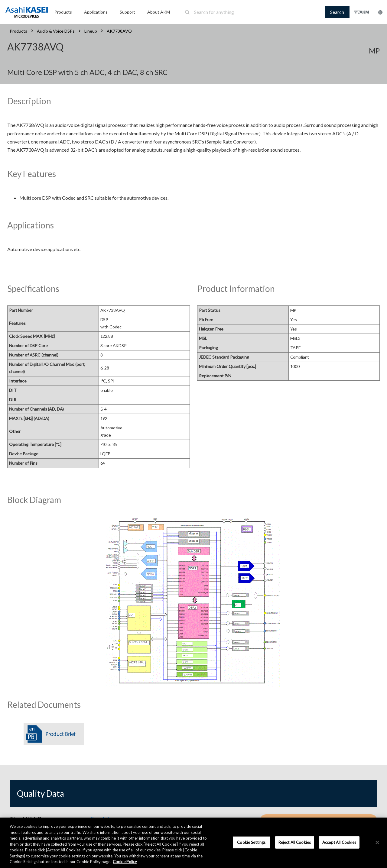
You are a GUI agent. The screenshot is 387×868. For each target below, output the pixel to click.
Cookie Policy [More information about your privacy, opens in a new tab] (125, 862)
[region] (193, 843)
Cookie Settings (251, 842)
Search (337, 12)
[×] (377, 842)
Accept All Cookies (339, 842)
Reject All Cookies (295, 842)
